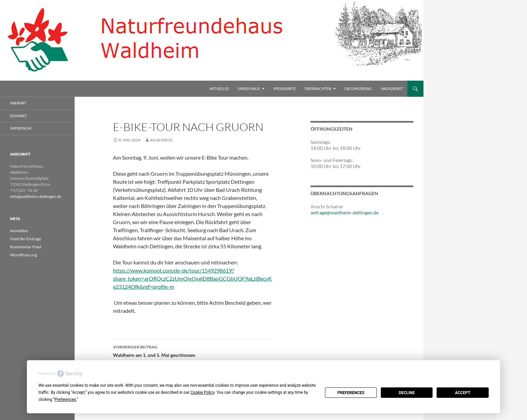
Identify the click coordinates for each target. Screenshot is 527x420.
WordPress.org (24, 255)
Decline (407, 393)
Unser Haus (249, 89)
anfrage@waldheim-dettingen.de (344, 213)
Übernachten (318, 89)
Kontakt (18, 116)
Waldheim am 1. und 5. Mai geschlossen (193, 350)
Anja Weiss (161, 140)
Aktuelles (219, 89)
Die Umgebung (358, 89)
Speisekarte (285, 89)
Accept (463, 393)
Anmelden (19, 231)
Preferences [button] (65, 400)
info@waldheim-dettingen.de (36, 196)
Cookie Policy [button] (202, 392)
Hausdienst (392, 89)
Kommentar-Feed (26, 247)
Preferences (351, 393)
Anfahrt (18, 103)
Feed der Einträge (26, 239)
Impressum (21, 128)
